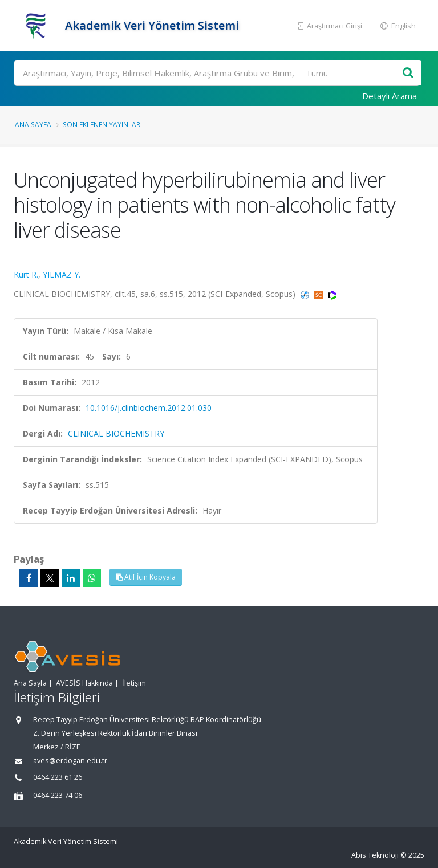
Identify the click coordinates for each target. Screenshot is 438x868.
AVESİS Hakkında (84, 683)
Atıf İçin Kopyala (146, 577)
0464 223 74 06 (58, 795)
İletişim (134, 683)
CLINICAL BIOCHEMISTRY (116, 433)
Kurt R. (26, 274)
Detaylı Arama (390, 96)
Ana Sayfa (33, 124)
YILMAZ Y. (62, 274)
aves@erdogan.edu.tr (70, 761)
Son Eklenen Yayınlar (102, 124)
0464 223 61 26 (58, 777)
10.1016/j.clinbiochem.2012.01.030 (149, 408)
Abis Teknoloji (375, 855)
